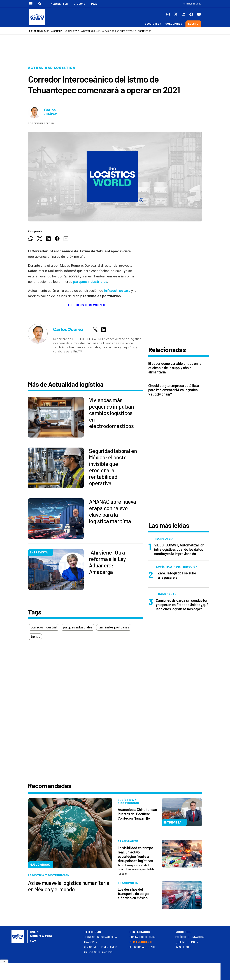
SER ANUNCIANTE (141, 942)
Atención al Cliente (143, 947)
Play (94, 4)
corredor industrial (44, 627)
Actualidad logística (52, 68)
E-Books (79, 4)
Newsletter (59, 4)
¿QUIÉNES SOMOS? (187, 942)
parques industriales (90, 282)
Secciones (152, 24)
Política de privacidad (190, 937)
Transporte (92, 942)
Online (35, 932)
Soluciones (174, 24)
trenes (35, 637)
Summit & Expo (41, 936)
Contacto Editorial (143, 937)
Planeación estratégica (100, 937)
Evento (193, 24)
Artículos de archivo (98, 952)
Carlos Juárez (51, 112)
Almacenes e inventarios (100, 947)
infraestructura (117, 291)
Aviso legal (183, 947)
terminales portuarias (114, 627)
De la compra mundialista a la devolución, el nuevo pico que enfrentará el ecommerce (99, 31)
